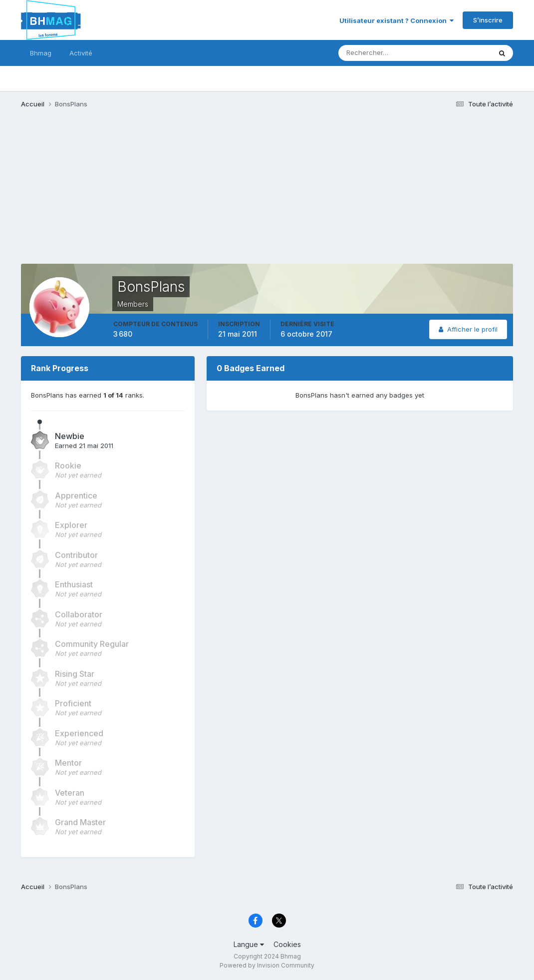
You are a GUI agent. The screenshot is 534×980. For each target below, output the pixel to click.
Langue (249, 944)
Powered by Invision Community (267, 965)
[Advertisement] (203, 194)
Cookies (287, 944)
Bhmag (41, 53)
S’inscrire (488, 20)
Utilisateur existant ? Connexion (397, 20)
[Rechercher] (374, 53)
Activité (81, 53)
